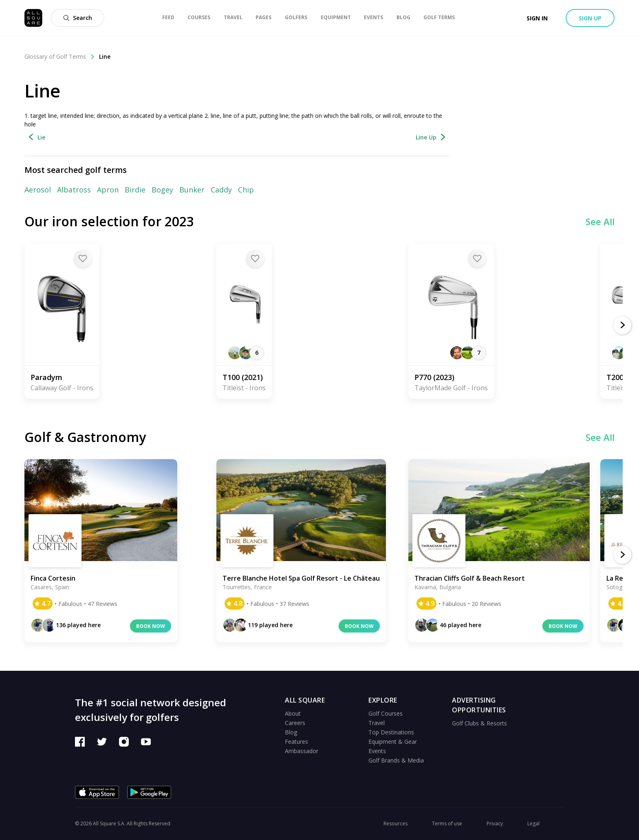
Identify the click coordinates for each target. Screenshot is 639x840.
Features (296, 742)
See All (600, 221)
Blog (291, 732)
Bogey (162, 190)
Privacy (495, 823)
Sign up (590, 18)
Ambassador (302, 751)
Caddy (221, 190)
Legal (533, 823)
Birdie (135, 190)
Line (105, 56)
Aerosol (38, 190)
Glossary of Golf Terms (60, 56)
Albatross (74, 190)
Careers (295, 723)
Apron (108, 190)
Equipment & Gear (393, 742)
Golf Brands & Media (396, 760)
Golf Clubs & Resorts (479, 723)
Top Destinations (391, 732)
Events (377, 751)
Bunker (192, 190)
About (293, 713)
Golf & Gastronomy (85, 437)
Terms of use (447, 823)
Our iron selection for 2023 (109, 221)
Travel (377, 723)
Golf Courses (386, 713)
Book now (151, 626)
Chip (246, 190)
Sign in (537, 18)
